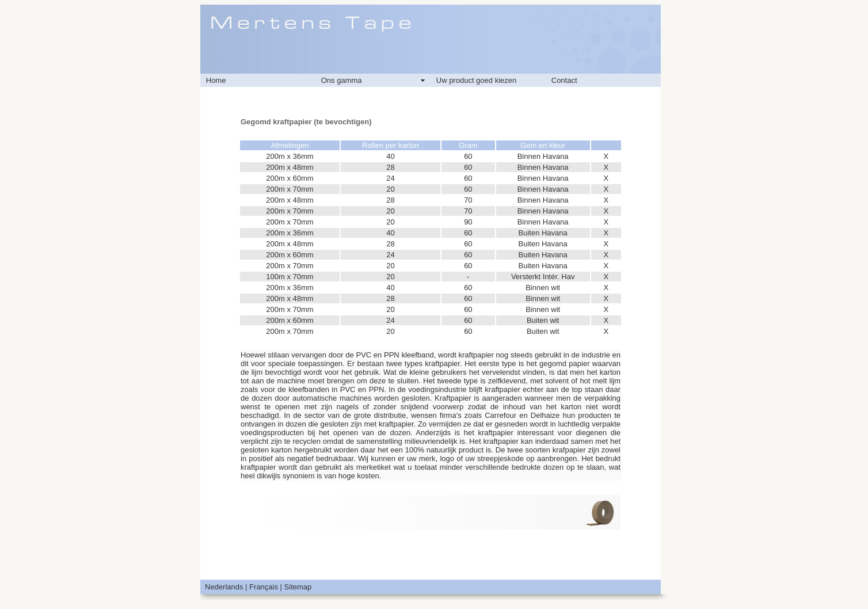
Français (264, 587)
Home (216, 80)
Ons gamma (342, 80)
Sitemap (298, 587)
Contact (564, 80)
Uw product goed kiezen (476, 80)
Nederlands (224, 587)
